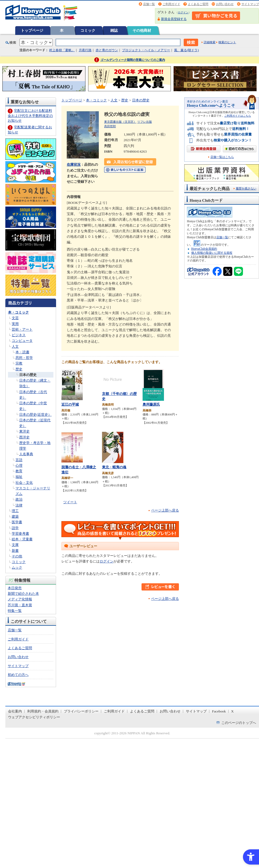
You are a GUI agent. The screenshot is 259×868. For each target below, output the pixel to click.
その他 (17, 556)
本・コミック (18, 312)
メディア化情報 (20, 599)
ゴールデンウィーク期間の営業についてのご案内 (133, 60)
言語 (19, 460)
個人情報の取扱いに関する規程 (212, 253)
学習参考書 (20, 534)
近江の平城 (70, 404)
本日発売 (15, 588)
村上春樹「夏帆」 (62, 50)
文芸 (15, 318)
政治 (19, 499)
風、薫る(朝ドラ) (186, 50)
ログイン (183, 12)
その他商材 (142, 30)
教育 (19, 471)
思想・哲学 (24, 358)
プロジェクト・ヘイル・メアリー (146, 50)
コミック (88, 30)
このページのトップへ (239, 723)
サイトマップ (250, 4)
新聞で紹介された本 (23, 594)
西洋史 (24, 437)
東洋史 (24, 431)
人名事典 (26, 454)
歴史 (19, 369)
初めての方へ (18, 675)
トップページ (32, 30)
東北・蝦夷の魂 (114, 467)
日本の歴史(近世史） (35, 415)
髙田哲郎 (110, 126)
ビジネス (19, 335)
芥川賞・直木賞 (20, 605)
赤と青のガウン (107, 50)
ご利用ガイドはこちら (238, 116)
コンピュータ (22, 341)
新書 (15, 551)
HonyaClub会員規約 (204, 249)
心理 (19, 465)
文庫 (15, 545)
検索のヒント (227, 42)
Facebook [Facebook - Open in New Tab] (219, 711)
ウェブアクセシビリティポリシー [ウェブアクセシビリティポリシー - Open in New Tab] (34, 717)
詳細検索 (210, 42)
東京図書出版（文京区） (120, 122)
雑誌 (114, 30)
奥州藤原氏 (151, 404)
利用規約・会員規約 (43, 711)
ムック (17, 567)
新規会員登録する (174, 19)
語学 (15, 528)
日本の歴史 (28, 375)
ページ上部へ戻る (165, 510)
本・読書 (22, 352)
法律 (19, 505)
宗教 (19, 363)
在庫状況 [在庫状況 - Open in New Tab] (74, 165)
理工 (15, 511)
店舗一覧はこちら (222, 157)
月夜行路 (85, 50)
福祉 (19, 477)
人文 (15, 346)
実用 (15, 324)
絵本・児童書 (22, 539)
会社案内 (15, 711)
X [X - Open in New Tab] (233, 711)
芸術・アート (22, 329)
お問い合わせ (225, 4)
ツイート (70, 502)
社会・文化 (24, 483)
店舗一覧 (149, 4)
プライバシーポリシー (81, 711)
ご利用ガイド (171, 4)
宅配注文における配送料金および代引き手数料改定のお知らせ (30, 115)
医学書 (17, 522)
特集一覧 (15, 611)
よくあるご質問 (198, 4)
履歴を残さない (246, 188)
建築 (15, 516)
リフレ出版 (145, 122)
